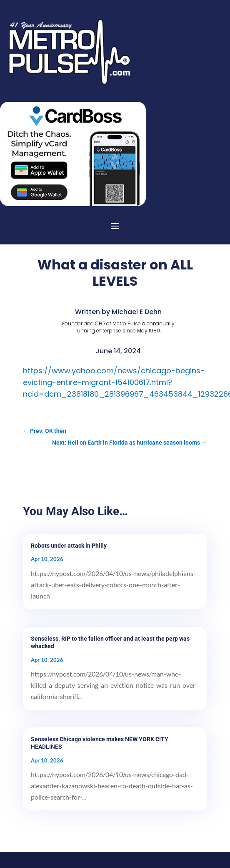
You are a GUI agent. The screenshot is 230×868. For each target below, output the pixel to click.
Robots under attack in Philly (69, 546)
